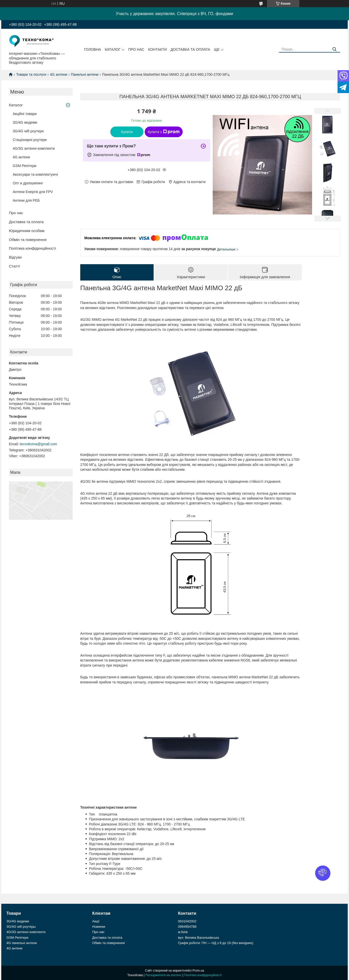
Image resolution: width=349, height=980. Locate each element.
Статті (14, 266)
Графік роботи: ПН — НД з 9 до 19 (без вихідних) (216, 943)
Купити (127, 132)
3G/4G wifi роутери (28, 131)
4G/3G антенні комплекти (34, 148)
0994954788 (187, 927)
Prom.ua (198, 971)
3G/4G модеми (25, 122)
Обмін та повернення (28, 240)
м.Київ (183, 932)
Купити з (164, 132)
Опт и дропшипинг (28, 183)
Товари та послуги (31, 74)
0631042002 (187, 921)
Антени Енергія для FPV (33, 192)
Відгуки (15, 257)
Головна (92, 49)
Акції (96, 921)
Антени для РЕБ (26, 200)
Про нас (136, 49)
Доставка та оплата (190, 49)
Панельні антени (85, 74)
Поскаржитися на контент (163, 975)
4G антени (59, 74)
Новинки (99, 927)
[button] (323, 873)
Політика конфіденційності (32, 248)
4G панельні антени (22, 943)
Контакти (157, 49)
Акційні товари (25, 114)
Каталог (113, 49)
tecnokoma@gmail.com (39, 444)
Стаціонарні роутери (30, 140)
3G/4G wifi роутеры (21, 927)
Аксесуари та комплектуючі (35, 174)
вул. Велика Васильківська (199, 938)
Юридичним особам (27, 231)
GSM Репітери (25, 166)
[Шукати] (334, 49)
